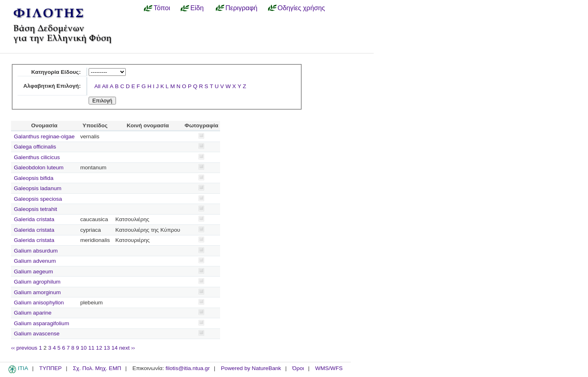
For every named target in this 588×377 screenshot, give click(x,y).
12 (99, 348)
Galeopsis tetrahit (36, 209)
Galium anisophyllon (39, 303)
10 (84, 348)
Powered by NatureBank (251, 368)
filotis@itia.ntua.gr (187, 368)
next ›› (127, 348)
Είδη (197, 8)
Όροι (298, 368)
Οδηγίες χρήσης (301, 8)
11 (91, 348)
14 (115, 348)
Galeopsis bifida (34, 178)
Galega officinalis (35, 147)
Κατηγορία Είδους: (56, 72)
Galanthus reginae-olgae (44, 136)
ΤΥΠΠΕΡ (50, 368)
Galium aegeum (33, 272)
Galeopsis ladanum (38, 188)
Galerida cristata (34, 219)
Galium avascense (37, 334)
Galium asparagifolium (41, 323)
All (97, 86)
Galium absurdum (36, 251)
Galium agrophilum (37, 282)
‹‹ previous (24, 348)
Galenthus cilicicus (37, 157)
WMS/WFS (329, 368)
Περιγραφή (241, 8)
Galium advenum (35, 261)
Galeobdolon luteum (39, 167)
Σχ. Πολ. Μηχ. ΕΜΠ (97, 368)
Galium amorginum (37, 292)
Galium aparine (33, 313)
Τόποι (162, 8)
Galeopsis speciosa (38, 199)
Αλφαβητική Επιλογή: (52, 86)
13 (107, 348)
